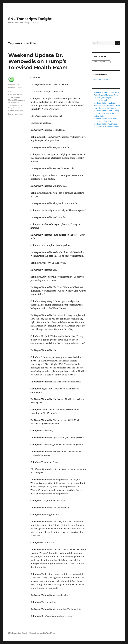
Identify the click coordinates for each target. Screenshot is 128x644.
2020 (10, 91)
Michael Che (13, 100)
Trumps (11, 105)
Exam (12, 97)
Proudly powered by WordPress (43, 633)
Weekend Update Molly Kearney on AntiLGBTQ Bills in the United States (106, 113)
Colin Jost (12, 95)
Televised (15, 103)
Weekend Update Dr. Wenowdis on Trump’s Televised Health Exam (38, 61)
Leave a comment (16, 114)
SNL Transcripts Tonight (30, 19)
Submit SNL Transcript (101, 80)
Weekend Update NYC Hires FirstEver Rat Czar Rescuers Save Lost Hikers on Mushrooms (107, 106)
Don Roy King (14, 84)
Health (18, 97)
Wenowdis (19, 110)
